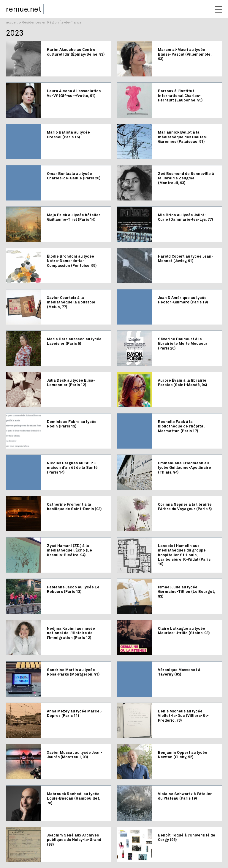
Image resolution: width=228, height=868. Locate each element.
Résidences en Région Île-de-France (52, 22)
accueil (12, 22)
